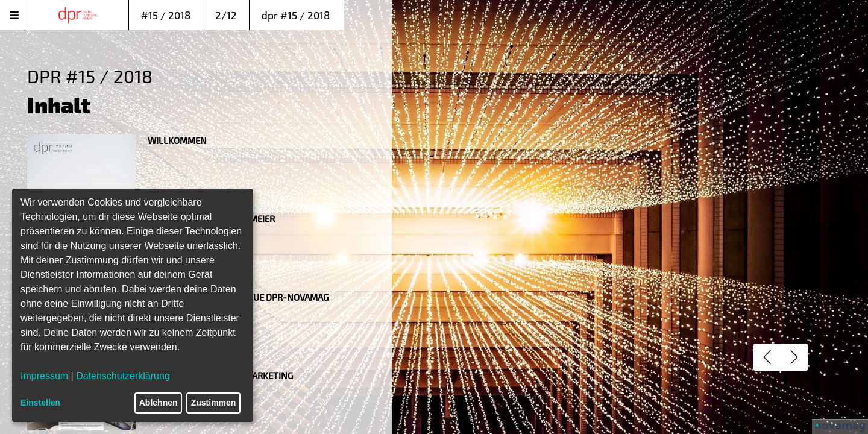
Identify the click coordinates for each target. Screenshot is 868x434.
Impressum (44, 376)
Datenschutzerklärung (123, 376)
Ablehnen (159, 403)
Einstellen (40, 403)
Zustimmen (214, 403)
